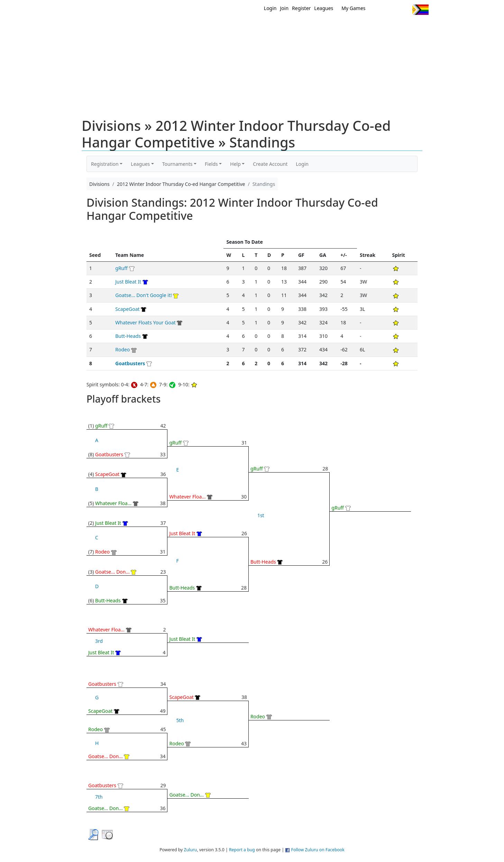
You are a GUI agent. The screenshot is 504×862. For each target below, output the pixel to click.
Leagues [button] (140, 164)
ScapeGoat (127, 309)
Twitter (379, 10)
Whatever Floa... (113, 503)
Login (270, 8)
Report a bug (242, 850)
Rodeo (122, 349)
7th (99, 797)
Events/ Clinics (311, 27)
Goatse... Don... (112, 572)
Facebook (391, 10)
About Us (410, 27)
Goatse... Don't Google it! (143, 295)
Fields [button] (211, 164)
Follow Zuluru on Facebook (318, 850)
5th (180, 720)
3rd (99, 641)
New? (235, 27)
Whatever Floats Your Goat (145, 322)
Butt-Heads (128, 336)
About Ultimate (364, 27)
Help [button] (235, 164)
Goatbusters (130, 363)
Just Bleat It (128, 282)
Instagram (404, 10)
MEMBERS (267, 27)
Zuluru (190, 850)
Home (208, 27)
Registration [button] (105, 164)
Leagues (324, 8)
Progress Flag (420, 10)
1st (261, 515)
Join (285, 8)
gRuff (121, 268)
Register (301, 8)
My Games (353, 8)
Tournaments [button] (177, 164)
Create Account (270, 164)
